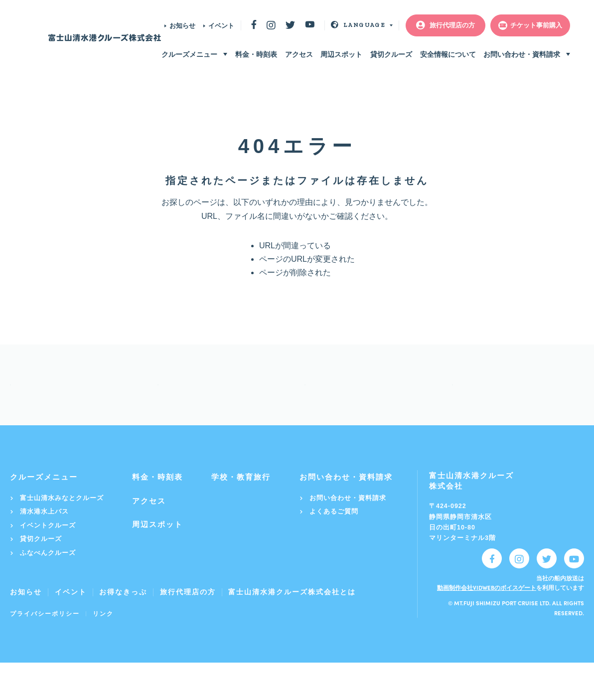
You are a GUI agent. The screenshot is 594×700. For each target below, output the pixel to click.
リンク (103, 651)
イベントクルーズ (43, 562)
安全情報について (448, 54)
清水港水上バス (39, 548)
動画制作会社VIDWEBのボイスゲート (487, 625)
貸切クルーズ (391, 54)
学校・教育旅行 (241, 514)
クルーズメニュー (189, 54)
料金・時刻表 (256, 54)
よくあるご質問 (329, 548)
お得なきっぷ (123, 629)
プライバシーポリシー (45, 651)
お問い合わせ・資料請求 (522, 54)
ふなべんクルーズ (43, 590)
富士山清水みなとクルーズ (57, 535)
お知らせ (182, 26)
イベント (221, 26)
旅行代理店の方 (188, 629)
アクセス (299, 54)
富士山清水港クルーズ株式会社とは (292, 629)
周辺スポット (341, 54)
